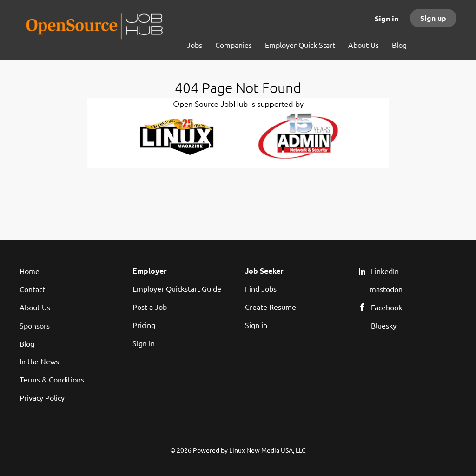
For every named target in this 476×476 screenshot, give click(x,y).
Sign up (433, 18)
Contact (32, 289)
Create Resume (271, 307)
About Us (35, 307)
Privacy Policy (42, 397)
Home (30, 271)
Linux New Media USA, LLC (268, 450)
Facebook (387, 307)
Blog (27, 343)
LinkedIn (385, 271)
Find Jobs (261, 288)
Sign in (387, 18)
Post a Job (150, 307)
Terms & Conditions (52, 379)
